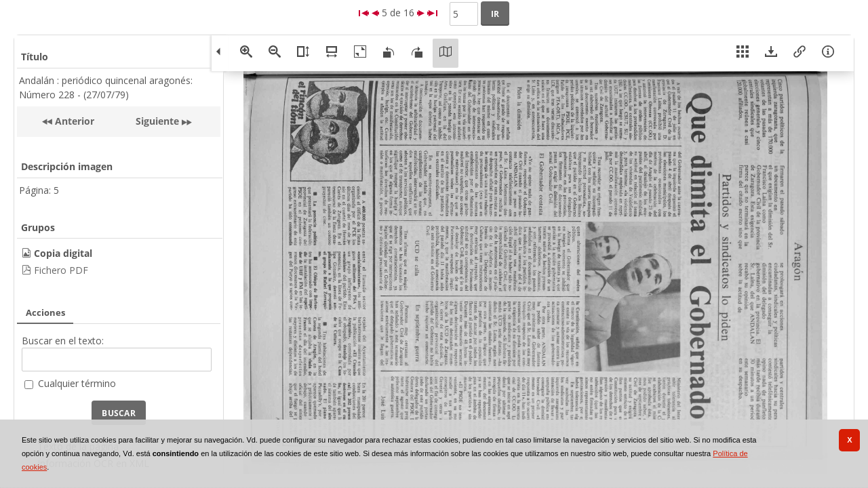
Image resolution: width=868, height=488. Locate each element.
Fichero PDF (61, 270)
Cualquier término (77, 383)
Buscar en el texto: (63, 341)
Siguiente (157, 121)
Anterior (73, 121)
